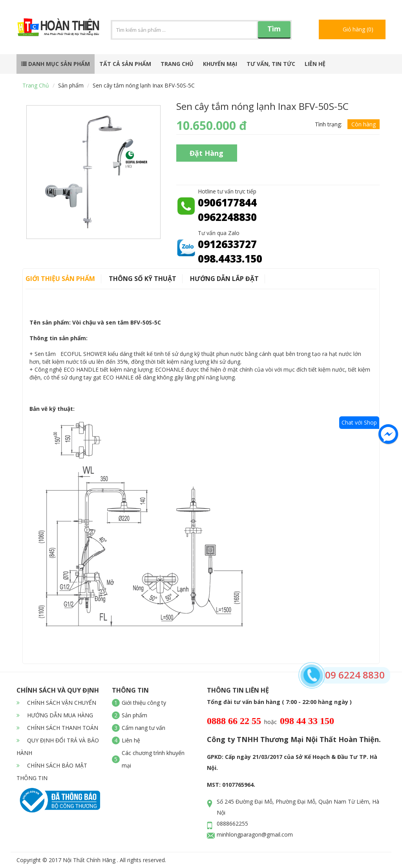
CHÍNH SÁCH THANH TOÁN (57, 728)
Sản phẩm (71, 85)
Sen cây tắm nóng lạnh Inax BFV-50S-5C (144, 85)
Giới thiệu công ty (144, 703)
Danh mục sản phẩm (56, 64)
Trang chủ (177, 64)
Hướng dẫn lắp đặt (224, 279)
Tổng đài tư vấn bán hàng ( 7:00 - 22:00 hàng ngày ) (279, 702)
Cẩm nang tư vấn (143, 728)
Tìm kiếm (274, 31)
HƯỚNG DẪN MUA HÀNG (55, 715)
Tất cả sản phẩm (125, 64)
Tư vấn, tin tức (271, 64)
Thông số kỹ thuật (143, 279)
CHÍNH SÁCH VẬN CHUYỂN (56, 703)
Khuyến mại (220, 64)
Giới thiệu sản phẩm (60, 279)
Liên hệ (315, 64)
